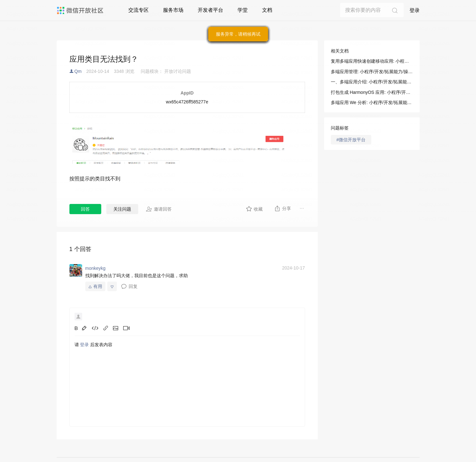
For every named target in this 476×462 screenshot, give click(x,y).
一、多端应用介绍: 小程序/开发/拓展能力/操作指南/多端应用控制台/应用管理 (372, 82)
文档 (267, 10)
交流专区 (139, 10)
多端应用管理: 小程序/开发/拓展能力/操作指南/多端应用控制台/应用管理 (372, 72)
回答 (85, 209)
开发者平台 (210, 10)
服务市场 (173, 10)
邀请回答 (159, 209)
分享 (283, 208)
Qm (78, 71)
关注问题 (122, 209)
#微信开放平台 (351, 140)
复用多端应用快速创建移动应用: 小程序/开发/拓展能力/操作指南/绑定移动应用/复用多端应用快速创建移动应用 (372, 61)
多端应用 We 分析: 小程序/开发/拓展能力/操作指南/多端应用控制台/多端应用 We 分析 (372, 102)
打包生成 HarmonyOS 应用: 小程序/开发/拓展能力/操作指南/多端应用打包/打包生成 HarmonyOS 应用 (372, 92)
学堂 (243, 10)
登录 (415, 10)
